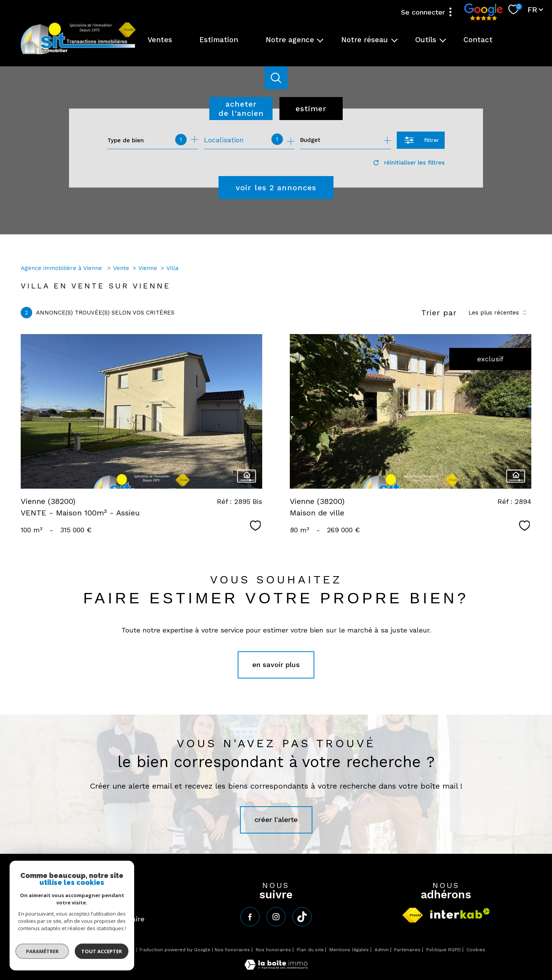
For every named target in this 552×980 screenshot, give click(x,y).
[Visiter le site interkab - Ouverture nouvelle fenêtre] (460, 913)
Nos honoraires (232, 950)
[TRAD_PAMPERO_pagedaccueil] (78, 54)
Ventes (160, 40)
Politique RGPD (444, 950)
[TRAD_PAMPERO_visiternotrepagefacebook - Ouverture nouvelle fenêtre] (250, 917)
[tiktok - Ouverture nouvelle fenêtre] (302, 917)
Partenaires (407, 950)
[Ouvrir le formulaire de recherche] (421, 140)
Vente (121, 268)
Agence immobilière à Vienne (62, 268)
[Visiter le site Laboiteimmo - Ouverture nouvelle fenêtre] (276, 967)
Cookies (476, 950)
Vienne (148, 268)
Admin (382, 950)
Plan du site (310, 950)
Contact (478, 40)
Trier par (439, 313)
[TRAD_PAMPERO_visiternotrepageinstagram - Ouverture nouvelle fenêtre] (276, 917)
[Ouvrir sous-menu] (320, 40)
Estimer (311, 109)
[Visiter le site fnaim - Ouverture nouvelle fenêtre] (413, 915)
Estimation (219, 40)
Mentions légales (349, 950)
